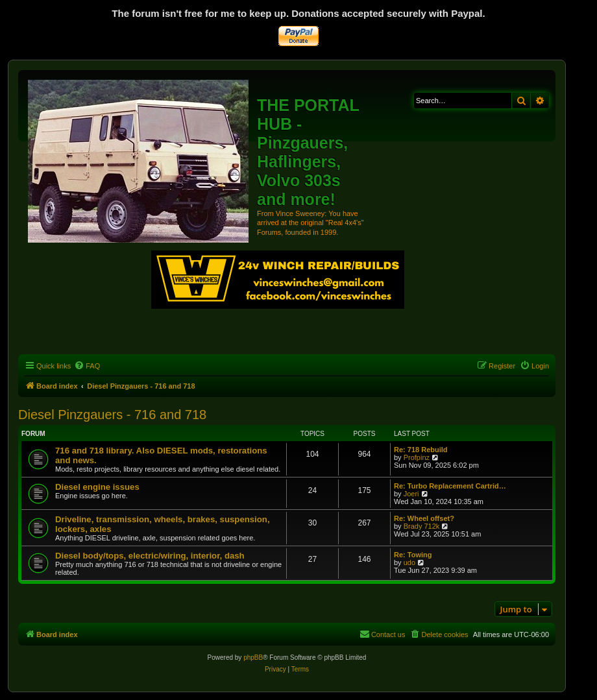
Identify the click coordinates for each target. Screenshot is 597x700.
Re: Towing (413, 555)
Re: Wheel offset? (424, 518)
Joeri (411, 494)
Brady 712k (422, 526)
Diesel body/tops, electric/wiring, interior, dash (150, 556)
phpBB (253, 658)
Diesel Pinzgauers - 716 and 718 (112, 415)
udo (409, 562)
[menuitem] (87, 366)
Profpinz (417, 457)
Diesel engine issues (97, 487)
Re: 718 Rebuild (421, 450)
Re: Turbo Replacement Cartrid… (450, 486)
